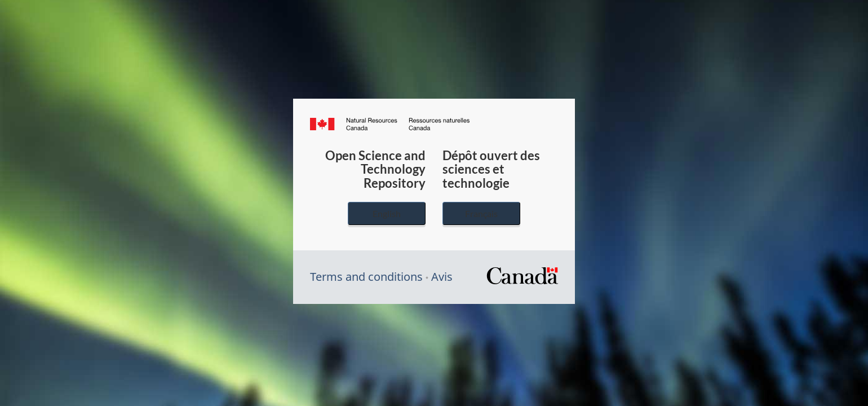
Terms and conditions (366, 277)
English (387, 213)
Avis (442, 277)
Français (481, 213)
